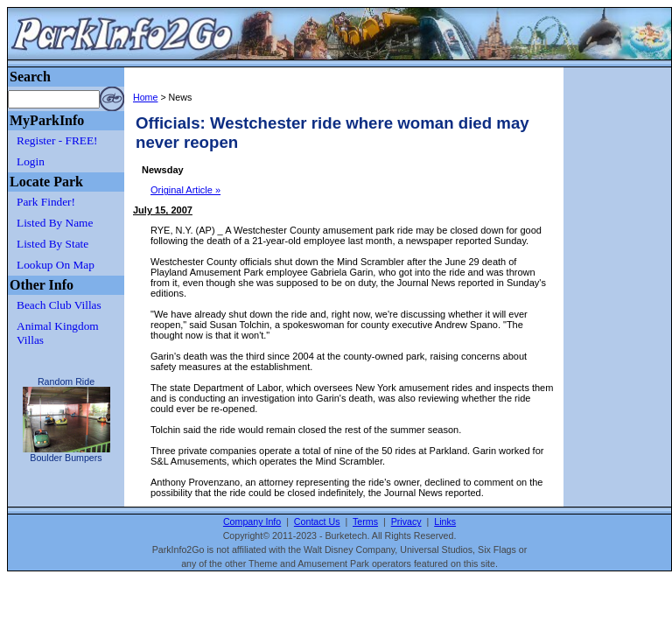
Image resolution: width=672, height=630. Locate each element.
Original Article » (185, 190)
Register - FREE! (57, 140)
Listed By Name (55, 223)
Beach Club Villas (59, 305)
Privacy (406, 521)
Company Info (252, 521)
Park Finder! (46, 202)
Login (31, 161)
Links (445, 521)
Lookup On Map (56, 265)
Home (145, 97)
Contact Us (317, 521)
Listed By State (52, 244)
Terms (365, 521)
